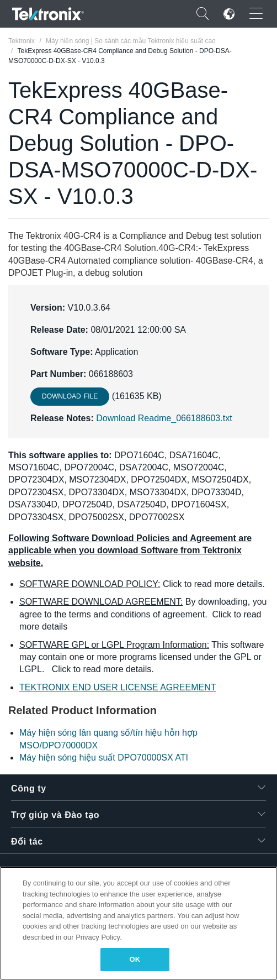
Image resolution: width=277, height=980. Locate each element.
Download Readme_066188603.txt (164, 418)
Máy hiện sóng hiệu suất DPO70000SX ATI (104, 758)
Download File (70, 396)
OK (135, 959)
